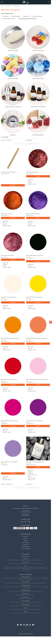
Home (2, 6)
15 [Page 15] (32, 143)
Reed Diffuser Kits (40, 593)
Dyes (9, 579)
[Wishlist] (23, 149)
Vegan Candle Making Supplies (27, 568)
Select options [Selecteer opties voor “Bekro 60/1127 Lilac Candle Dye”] (13, 474)
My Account (26, 537)
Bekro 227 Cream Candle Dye (9, 298)
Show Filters (5, 137)
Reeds (23, 593)
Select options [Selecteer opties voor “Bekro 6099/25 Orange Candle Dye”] (13, 344)
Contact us (25, 539)
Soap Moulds (22, 588)
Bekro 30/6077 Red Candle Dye (9, 380)
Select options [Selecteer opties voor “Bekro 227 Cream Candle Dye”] (13, 303)
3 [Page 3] (19, 143)
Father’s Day (25, 565)
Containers (28, 596)
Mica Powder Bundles (35, 614)
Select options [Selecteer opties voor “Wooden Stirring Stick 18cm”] (13, 185)
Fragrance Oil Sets (21, 614)
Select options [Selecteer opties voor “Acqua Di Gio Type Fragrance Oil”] (38, 468)
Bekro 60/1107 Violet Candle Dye (35, 422)
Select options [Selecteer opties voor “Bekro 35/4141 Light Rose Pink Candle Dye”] (38, 385)
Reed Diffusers (20, 561)
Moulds (9, 584)
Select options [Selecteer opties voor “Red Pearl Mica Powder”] (38, 176)
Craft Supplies (8, 6)
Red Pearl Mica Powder (32, 172)
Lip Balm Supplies (25, 595)
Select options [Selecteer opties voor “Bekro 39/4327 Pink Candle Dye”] (13, 427)
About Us (26, 542)
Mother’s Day (16, 565)
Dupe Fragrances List (25, 558)
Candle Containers (34, 579)
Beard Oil (43, 561)
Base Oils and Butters (15, 588)
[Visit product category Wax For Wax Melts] (13, 38)
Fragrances (14, 593)
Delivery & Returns (25, 544)
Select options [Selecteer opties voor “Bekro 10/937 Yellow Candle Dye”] (38, 303)
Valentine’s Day (10, 565)
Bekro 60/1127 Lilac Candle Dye (9, 463)
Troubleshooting (12, 568)
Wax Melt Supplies (26, 583)
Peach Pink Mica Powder (7, 256)
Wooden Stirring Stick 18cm (8, 172)
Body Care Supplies (25, 605)
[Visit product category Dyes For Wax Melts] (13, 66)
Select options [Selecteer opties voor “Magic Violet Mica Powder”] (38, 218)
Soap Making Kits (26, 589)
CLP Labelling (18, 568)
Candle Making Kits (44, 579)
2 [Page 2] (16, 143)
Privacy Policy (26, 546)
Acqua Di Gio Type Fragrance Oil (35, 463)
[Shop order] (38, 140)
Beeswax (11, 603)
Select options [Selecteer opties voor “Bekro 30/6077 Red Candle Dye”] (13, 385)
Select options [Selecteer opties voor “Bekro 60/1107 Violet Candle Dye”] (38, 427)
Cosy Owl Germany (26, 517)
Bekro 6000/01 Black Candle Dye (35, 256)
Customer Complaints (25, 550)
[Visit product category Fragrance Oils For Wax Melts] (13, 95)
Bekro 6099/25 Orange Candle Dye (10, 339)
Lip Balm (35, 561)
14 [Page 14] (29, 143)
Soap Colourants (40, 588)
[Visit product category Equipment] (13, 123)
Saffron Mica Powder (7, 214)
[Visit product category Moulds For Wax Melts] (38, 38)
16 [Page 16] (35, 143)
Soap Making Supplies (25, 586)
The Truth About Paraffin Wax (39, 568)
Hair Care (39, 561)
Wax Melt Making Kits (42, 584)
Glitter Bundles (27, 614)
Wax (3, 579)
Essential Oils (27, 579)
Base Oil (10, 593)
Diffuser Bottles (28, 593)
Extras (39, 579)
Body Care (30, 561)
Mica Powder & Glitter (14, 579)
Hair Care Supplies (25, 602)
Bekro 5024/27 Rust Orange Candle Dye (37, 339)
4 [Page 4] (22, 143)
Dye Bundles (14, 614)
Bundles (20, 581)
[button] (47, 2)
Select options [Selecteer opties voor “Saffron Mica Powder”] (13, 218)
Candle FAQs (6, 568)
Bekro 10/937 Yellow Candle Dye (34, 298)
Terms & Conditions (26, 548)
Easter (21, 565)
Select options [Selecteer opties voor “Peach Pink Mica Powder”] (13, 260)
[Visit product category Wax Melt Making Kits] (38, 123)
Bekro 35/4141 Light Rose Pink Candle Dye (37, 380)
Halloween (37, 565)
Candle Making (9, 561)
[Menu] (3, 2)
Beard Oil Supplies (26, 598)
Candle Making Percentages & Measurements (26, 570)
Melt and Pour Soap (7, 588)
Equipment (36, 584)
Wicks (6, 579)
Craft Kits (25, 609)
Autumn (33, 565)
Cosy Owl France (25, 515)
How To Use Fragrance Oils (40, 570)
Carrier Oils (20, 600)
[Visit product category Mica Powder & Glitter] (38, 66)
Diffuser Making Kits (22, 610)
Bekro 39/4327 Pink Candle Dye (9, 422)
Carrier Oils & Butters (17, 603)
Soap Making (25, 561)
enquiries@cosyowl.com (26, 513)
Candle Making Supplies (26, 578)
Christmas (42, 565)
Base (17, 596)
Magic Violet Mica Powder (33, 214)
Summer (29, 565)
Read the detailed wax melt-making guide (28, 19)
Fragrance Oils (22, 579)
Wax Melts (14, 561)
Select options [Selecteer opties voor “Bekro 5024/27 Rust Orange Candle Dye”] (38, 344)
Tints (25, 596)
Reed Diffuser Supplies (26, 591)
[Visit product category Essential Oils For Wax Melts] (38, 95)
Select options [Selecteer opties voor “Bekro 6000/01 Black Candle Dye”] (38, 261)
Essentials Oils (28, 607)
